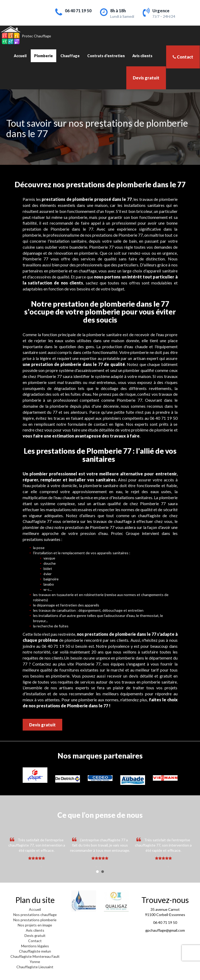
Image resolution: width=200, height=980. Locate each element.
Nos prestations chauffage (35, 915)
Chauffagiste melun (35, 951)
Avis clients (142, 56)
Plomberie (43, 56)
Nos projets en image (35, 925)
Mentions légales (35, 946)
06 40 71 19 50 (78, 11)
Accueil (20, 56)
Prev (13, 852)
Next (187, 852)
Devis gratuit (146, 78)
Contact (183, 57)
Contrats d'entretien (106, 56)
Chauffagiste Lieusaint (35, 967)
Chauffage (70, 56)
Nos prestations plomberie (35, 920)
